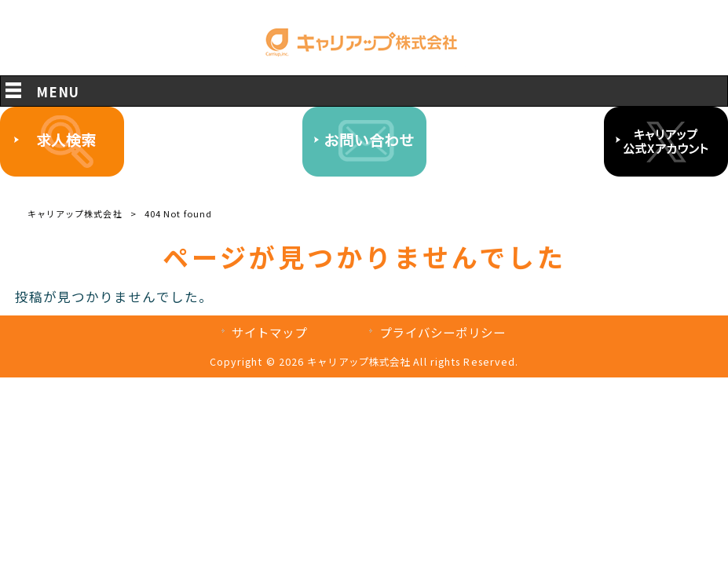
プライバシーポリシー (443, 332)
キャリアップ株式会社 (75, 213)
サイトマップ (270, 332)
